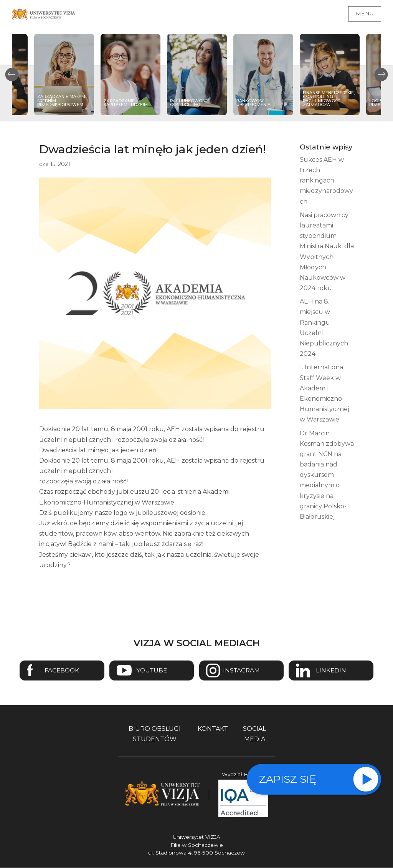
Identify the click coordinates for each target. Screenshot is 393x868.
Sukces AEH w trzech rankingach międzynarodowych (326, 181)
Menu (365, 13)
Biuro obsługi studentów (155, 734)
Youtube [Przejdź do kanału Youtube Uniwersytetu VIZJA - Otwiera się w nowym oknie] (151, 671)
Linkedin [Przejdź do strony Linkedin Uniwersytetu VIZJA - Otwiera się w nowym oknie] (333, 671)
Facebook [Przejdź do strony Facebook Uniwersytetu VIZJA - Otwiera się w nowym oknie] (60, 671)
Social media (254, 734)
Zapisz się (288, 779)
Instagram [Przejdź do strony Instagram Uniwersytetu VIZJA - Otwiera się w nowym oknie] (242, 671)
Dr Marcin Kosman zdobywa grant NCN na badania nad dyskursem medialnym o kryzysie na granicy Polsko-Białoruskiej (327, 475)
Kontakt (213, 729)
